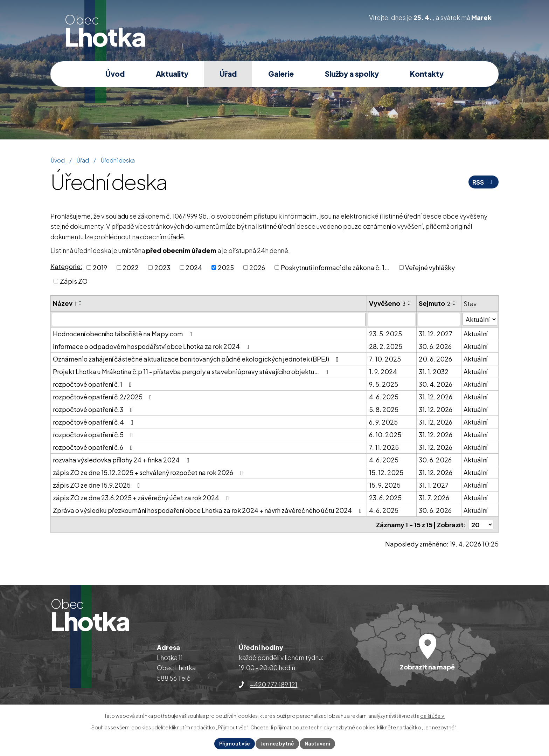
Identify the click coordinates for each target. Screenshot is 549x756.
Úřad (228, 74)
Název (65, 303)
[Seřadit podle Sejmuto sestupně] (454, 304)
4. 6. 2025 (384, 397)
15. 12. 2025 (386, 472)
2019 (100, 267)
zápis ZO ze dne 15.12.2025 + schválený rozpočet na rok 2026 (149, 472)
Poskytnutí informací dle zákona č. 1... (335, 267)
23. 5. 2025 (385, 334)
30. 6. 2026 (435, 346)
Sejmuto (435, 303)
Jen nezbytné (277, 743)
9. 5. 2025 (384, 384)
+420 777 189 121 (274, 684)
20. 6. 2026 (435, 359)
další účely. (432, 716)
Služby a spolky (352, 74)
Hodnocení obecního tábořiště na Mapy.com (124, 334)
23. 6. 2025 (385, 498)
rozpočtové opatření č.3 (94, 409)
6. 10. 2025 (385, 435)
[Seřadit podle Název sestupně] (81, 304)
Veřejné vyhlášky (430, 267)
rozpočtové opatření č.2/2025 (104, 397)
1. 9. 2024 (383, 372)
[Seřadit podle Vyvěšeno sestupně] (409, 304)
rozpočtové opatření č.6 (94, 447)
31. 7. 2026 (434, 498)
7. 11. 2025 (384, 447)
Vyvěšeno (387, 303)
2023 (162, 267)
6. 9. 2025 (383, 422)
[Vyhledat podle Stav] (480, 319)
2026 (257, 267)
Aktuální (475, 334)
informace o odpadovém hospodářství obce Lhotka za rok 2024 (152, 346)
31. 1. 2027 (434, 485)
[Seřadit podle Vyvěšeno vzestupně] (409, 302)
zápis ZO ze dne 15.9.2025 (98, 485)
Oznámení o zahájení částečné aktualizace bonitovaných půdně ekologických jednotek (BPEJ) (197, 359)
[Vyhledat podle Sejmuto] (439, 319)
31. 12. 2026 (436, 397)
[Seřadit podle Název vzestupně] (81, 302)
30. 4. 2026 (436, 384)
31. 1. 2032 (434, 372)
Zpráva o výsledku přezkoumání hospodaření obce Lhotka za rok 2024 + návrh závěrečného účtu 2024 (209, 510)
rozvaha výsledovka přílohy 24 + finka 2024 (122, 460)
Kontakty (427, 74)
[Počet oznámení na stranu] (481, 525)
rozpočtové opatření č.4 (95, 422)
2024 (194, 267)
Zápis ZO (74, 281)
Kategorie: (66, 266)
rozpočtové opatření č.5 (94, 435)
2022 (131, 267)
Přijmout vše (235, 743)
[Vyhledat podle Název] (209, 319)
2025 (226, 267)
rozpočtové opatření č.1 (94, 384)
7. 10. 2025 (385, 359)
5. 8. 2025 (384, 409)
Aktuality (172, 74)
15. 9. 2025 (385, 485)
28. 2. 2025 (386, 346)
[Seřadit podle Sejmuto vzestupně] (454, 302)
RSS (484, 182)
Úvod (115, 74)
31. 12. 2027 (436, 334)
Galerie (281, 74)
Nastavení (317, 743)
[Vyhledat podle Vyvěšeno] (391, 319)
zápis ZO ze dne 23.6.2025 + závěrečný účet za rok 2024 (142, 498)
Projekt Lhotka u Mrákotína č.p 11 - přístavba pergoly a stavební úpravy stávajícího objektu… (192, 372)
